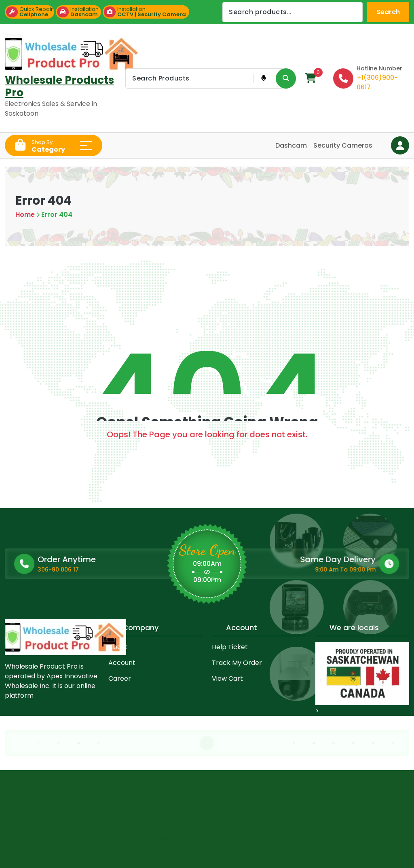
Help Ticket (230, 647)
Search (388, 12)
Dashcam (291, 145)
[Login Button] (400, 145)
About (118, 647)
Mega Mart (95, 837)
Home (25, 215)
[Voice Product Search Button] (263, 78)
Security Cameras (343, 145)
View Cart (227, 679)
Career (120, 679)
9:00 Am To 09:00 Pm (268, 569)
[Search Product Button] (286, 78)
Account (122, 663)
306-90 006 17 (122, 569)
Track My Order (237, 663)
